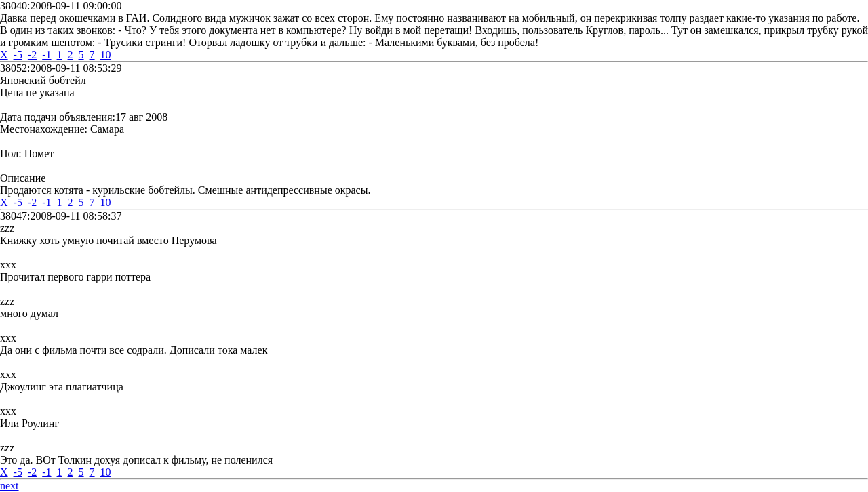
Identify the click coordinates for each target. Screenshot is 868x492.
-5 (18, 55)
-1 (46, 55)
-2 (32, 55)
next (9, 486)
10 (106, 55)
